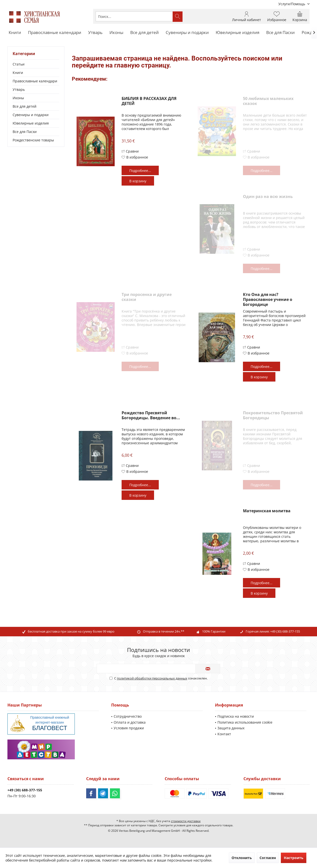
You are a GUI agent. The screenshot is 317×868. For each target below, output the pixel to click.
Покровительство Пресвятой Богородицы (273, 415)
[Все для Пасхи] (280, 33)
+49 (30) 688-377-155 (285, 631)
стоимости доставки (186, 821)
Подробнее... (140, 171)
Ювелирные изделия (31, 123)
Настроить (294, 858)
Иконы (18, 98)
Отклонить (242, 858)
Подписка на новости (236, 716)
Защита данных (231, 728)
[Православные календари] (55, 33)
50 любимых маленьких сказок (268, 101)
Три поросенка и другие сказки (147, 297)
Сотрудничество (128, 716)
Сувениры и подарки (31, 115)
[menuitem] (292, 4)
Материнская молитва (267, 511)
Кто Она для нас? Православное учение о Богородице (268, 300)
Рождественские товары (33, 140)
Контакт (224, 734)
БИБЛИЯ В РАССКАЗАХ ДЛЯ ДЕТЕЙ (149, 101)
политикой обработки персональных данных (152, 678)
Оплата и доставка (130, 722)
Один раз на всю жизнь (268, 197)
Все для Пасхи (25, 132)
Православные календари (35, 81)
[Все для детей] (145, 33)
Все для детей (25, 106)
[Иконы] (116, 33)
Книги (18, 73)
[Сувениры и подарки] (187, 33)
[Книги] (15, 33)
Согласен (268, 858)
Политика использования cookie (245, 722)
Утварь (19, 89)
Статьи (19, 64)
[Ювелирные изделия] (238, 33)
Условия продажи (129, 728)
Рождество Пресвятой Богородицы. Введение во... (151, 415)
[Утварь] (95, 33)
